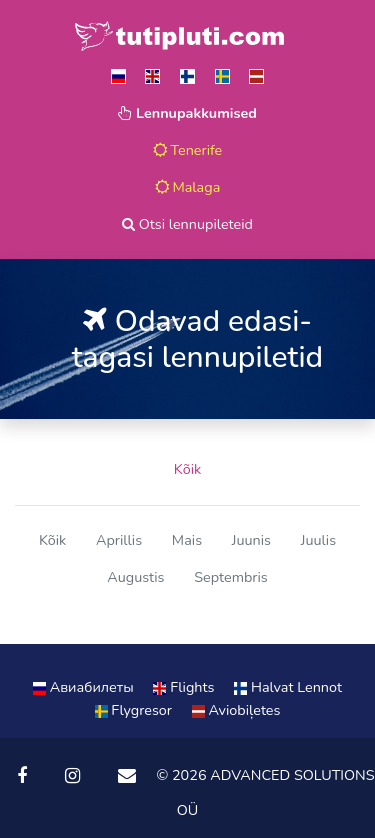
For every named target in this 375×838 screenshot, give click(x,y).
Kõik (187, 469)
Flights (185, 687)
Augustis (135, 577)
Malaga (188, 187)
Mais (187, 540)
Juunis (251, 540)
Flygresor (135, 710)
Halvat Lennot (288, 687)
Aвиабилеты (85, 687)
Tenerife (188, 150)
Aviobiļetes (236, 710)
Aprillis (119, 540)
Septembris (231, 577)
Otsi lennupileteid (187, 224)
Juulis (318, 540)
